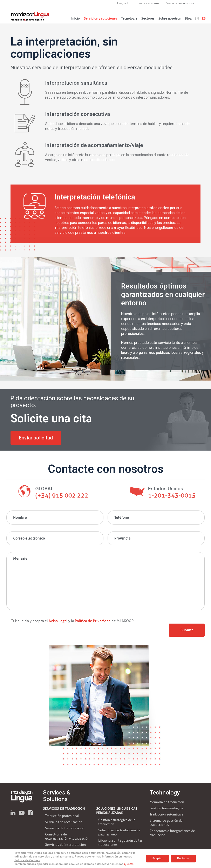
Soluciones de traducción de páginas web (119, 832)
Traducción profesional (62, 816)
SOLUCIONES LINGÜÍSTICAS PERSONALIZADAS (117, 811)
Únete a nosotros (148, 3)
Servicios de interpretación (65, 845)
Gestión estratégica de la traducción (117, 822)
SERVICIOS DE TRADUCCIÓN (64, 809)
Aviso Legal (58, 621)
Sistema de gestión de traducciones (166, 823)
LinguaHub (124, 3)
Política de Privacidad (92, 621)
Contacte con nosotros (180, 3)
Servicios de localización (64, 822)
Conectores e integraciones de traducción (172, 833)
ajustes (129, 864)
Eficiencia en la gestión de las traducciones (120, 843)
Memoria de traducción (167, 802)
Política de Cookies (27, 860)
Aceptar (157, 858)
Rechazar (183, 858)
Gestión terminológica (166, 808)
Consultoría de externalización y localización (67, 836)
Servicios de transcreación (65, 828)
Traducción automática (166, 814)
